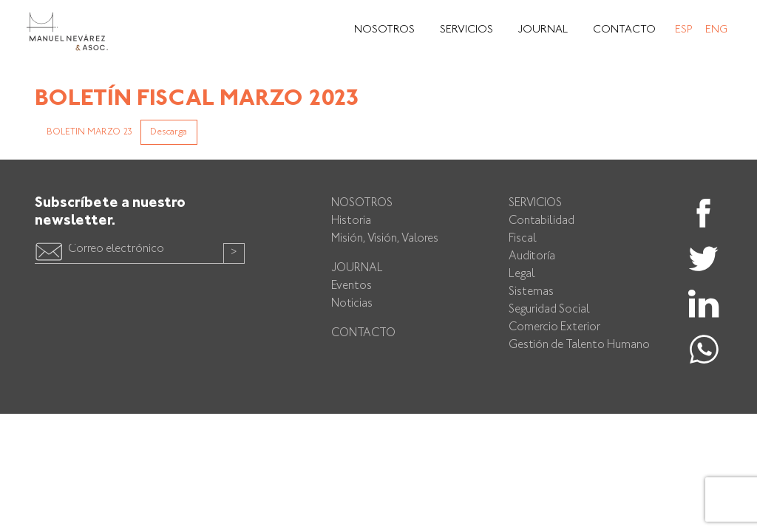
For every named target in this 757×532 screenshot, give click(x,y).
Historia (351, 221)
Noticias (352, 304)
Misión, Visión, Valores (385, 239)
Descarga (169, 132)
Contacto (624, 30)
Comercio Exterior (554, 328)
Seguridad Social (549, 310)
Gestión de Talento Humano (579, 345)
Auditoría (532, 257)
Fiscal (523, 239)
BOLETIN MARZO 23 (89, 132)
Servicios (466, 30)
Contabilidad (542, 221)
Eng (716, 30)
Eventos (352, 286)
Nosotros (384, 30)
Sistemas (531, 292)
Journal (543, 30)
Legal (522, 274)
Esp (683, 30)
